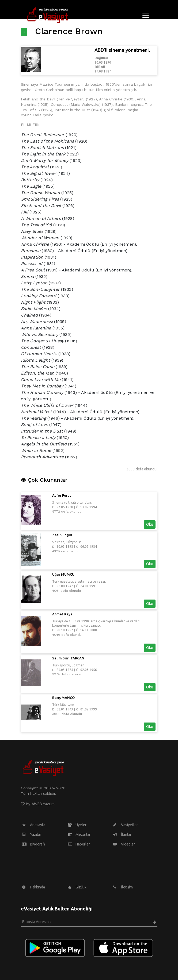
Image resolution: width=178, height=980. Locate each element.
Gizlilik (77, 887)
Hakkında (34, 887)
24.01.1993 (89, 586)
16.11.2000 (89, 630)
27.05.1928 (65, 507)
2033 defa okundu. (142, 469)
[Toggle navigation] (146, 15)
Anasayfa (34, 825)
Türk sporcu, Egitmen (68, 665)
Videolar (124, 844)
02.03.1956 (89, 670)
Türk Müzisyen (63, 705)
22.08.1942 (65, 586)
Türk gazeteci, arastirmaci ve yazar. (79, 581)
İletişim (123, 887)
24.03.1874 (65, 670)
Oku (150, 524)
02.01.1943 (65, 709)
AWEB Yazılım (43, 804)
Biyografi (34, 844)
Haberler (79, 844)
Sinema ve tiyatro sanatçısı (72, 502)
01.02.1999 (89, 709)
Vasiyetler (126, 825)
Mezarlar (79, 834)
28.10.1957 (65, 630)
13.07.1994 (89, 507)
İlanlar (122, 834)
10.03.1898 (65, 547)
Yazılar (32, 834)
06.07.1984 (89, 547)
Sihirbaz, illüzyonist (67, 542)
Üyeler (77, 825)
